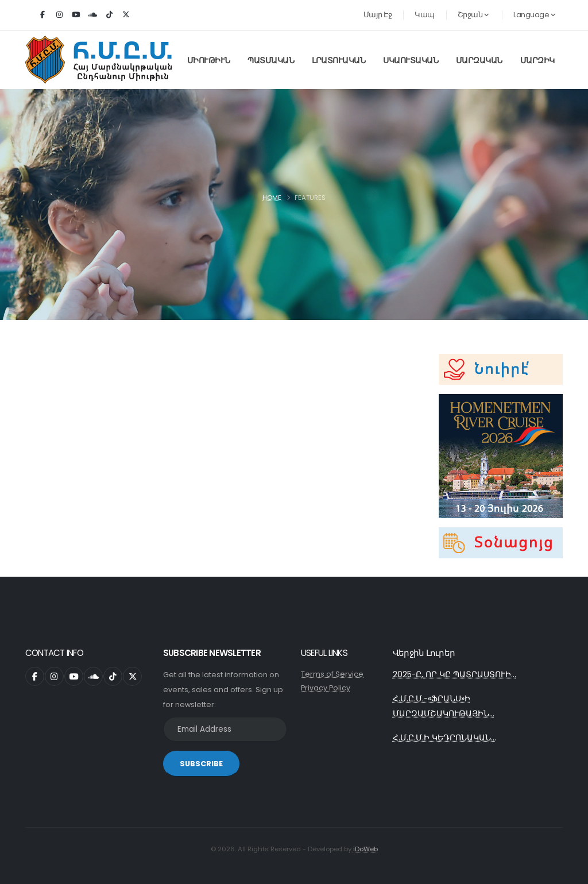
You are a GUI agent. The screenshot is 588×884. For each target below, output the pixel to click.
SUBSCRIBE (201, 764)
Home (272, 198)
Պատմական (271, 60)
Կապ (425, 15)
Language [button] (534, 15)
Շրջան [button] (473, 15)
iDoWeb (365, 849)
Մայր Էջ (378, 15)
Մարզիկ (537, 60)
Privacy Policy (326, 688)
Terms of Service (332, 674)
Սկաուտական (411, 60)
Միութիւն (209, 60)
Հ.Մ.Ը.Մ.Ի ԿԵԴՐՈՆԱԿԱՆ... (444, 740)
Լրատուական (339, 60)
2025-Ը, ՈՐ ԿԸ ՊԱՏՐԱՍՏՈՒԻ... (455, 675)
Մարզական (479, 60)
